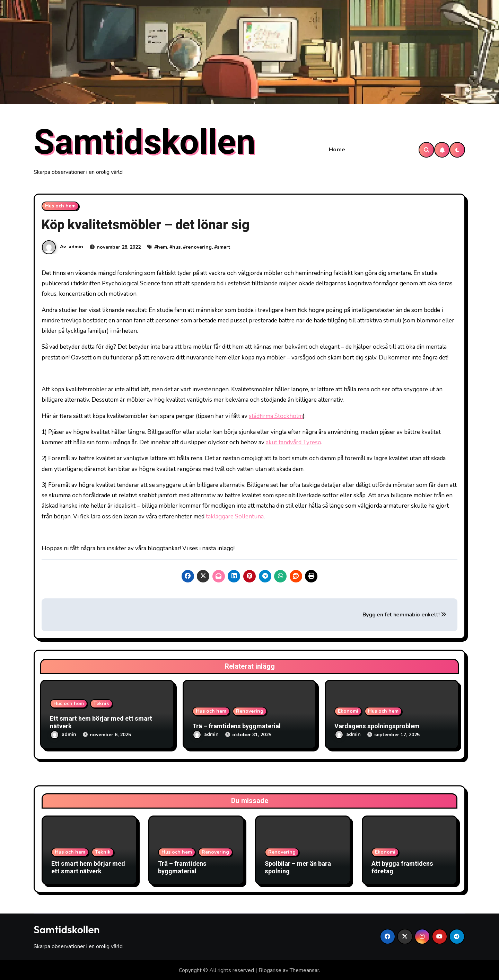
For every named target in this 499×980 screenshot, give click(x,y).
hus (176, 248)
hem (162, 248)
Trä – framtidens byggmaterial (237, 727)
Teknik (101, 705)
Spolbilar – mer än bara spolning (298, 867)
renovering (199, 248)
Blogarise (270, 970)
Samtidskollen (145, 144)
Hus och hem (60, 207)
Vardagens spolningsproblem (377, 727)
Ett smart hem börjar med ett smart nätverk (101, 724)
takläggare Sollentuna (235, 518)
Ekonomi (348, 712)
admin (76, 248)
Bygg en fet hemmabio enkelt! (404, 616)
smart (224, 248)
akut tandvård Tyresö (294, 443)
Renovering (250, 712)
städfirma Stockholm (276, 417)
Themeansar (304, 970)
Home (337, 150)
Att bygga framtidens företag (402, 867)
